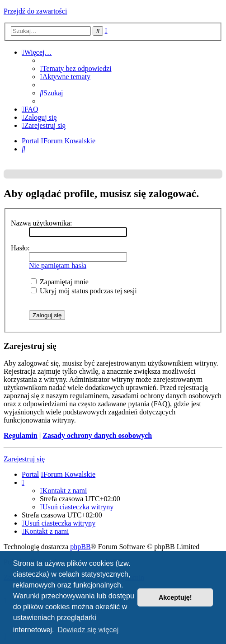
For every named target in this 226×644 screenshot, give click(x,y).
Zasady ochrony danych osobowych (97, 435)
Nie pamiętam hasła (58, 266)
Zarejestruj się (24, 459)
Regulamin (21, 435)
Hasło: (20, 248)
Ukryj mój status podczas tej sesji (84, 291)
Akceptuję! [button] (175, 597)
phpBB (80, 547)
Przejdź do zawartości (35, 11)
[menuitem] (75, 68)
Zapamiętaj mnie (60, 282)
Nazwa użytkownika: (42, 223)
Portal (30, 141)
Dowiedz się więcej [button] (88, 630)
